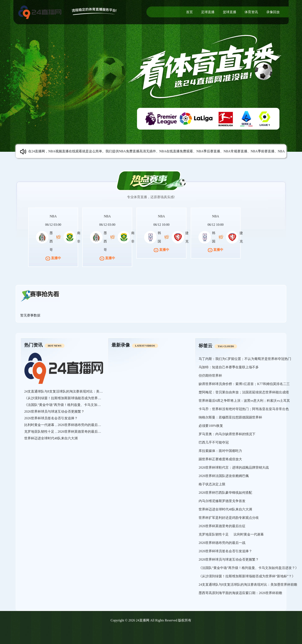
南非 (79, 237)
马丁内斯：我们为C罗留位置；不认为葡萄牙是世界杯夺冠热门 (245, 359)
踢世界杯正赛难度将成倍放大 (220, 459)
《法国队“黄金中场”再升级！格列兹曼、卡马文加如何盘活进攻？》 (74, 405)
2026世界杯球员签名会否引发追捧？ (51, 418)
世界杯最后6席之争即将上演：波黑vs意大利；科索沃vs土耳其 (244, 401)
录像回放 (273, 12)
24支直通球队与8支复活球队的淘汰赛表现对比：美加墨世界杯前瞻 (74, 391)
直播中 (53, 258)
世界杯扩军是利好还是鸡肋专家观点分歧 (229, 518)
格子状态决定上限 (212, 484)
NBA (53, 216)
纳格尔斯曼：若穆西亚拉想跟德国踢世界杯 (230, 417)
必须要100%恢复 (211, 426)
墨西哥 (51, 241)
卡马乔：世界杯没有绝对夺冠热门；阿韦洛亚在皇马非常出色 (244, 409)
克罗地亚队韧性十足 (214, 534)
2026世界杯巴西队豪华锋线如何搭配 (225, 493)
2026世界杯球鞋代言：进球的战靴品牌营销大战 (234, 467)
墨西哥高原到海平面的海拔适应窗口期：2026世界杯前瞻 (240, 593)
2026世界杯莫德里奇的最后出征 (222, 526)
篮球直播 (230, 12)
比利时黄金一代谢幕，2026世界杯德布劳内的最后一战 (64, 425)
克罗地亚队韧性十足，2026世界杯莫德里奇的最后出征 (64, 432)
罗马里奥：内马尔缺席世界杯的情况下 (227, 434)
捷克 (187, 237)
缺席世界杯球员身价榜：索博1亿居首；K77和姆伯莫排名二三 (244, 384)
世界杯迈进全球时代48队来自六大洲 (51, 438)
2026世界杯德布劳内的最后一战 (222, 543)
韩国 (159, 237)
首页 (189, 12)
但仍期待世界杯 (210, 376)
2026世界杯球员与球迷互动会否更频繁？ (54, 411)
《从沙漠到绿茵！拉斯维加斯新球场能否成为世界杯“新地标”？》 (72, 398)
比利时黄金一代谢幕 (249, 534)
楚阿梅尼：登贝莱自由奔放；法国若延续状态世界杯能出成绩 (244, 392)
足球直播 (208, 12)
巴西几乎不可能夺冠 (214, 442)
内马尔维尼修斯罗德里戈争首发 (222, 501)
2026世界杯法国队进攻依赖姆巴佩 (224, 476)
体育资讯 (251, 12)
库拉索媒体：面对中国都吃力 (220, 451)
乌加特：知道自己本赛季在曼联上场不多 (229, 367)
